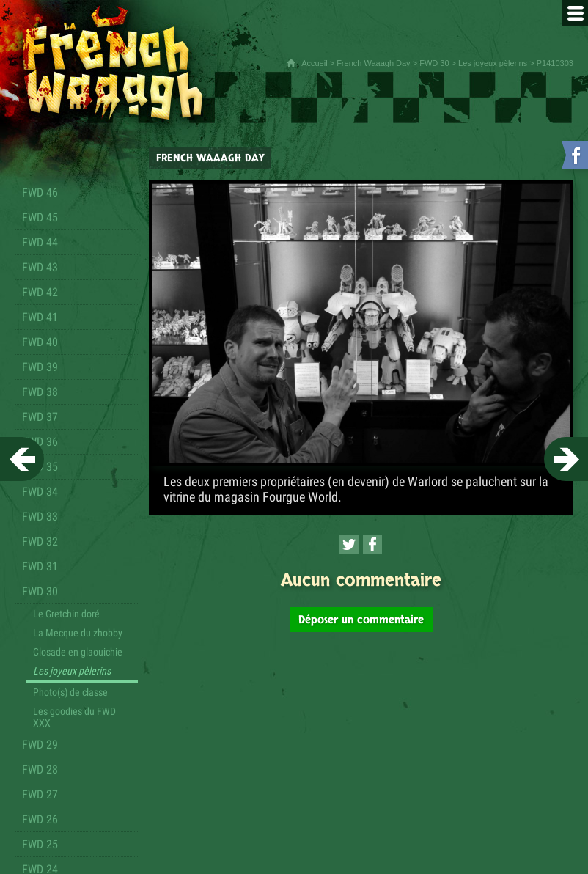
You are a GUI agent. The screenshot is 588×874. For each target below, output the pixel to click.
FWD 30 (434, 63)
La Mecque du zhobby (78, 633)
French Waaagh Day (373, 63)
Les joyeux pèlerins (493, 63)
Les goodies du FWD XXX (74, 717)
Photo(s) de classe (70, 692)
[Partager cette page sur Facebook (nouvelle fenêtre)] (372, 544)
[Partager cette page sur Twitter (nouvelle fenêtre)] (349, 544)
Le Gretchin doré (66, 614)
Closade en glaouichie (78, 652)
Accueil (314, 63)
